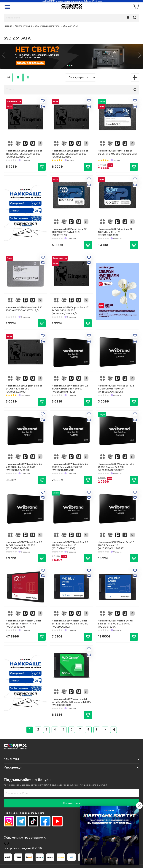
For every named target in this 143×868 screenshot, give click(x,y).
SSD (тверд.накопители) (47, 26)
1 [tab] (67, 65)
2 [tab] (70, 65)
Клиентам (11, 759)
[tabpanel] (71, 56)
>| (113, 730)
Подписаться (72, 803)
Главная (8, 26)
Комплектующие (23, 26)
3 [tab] (72, 65)
